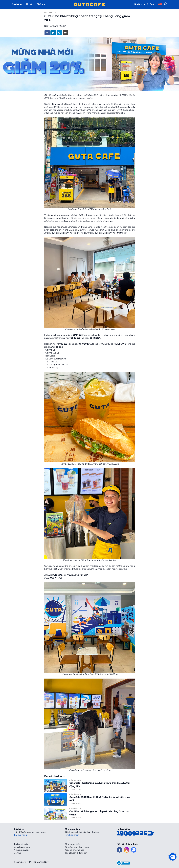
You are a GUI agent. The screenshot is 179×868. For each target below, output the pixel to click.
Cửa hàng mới (50, 13)
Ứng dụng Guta (73, 844)
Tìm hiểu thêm (72, 835)
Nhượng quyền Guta (144, 4)
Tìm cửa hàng (20, 835)
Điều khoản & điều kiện (76, 853)
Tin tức (29, 4)
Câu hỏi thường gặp (75, 850)
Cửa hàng (17, 4)
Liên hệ (17, 853)
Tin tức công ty (21, 844)
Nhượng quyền (21, 850)
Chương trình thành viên (77, 847)
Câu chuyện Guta (22, 847)
